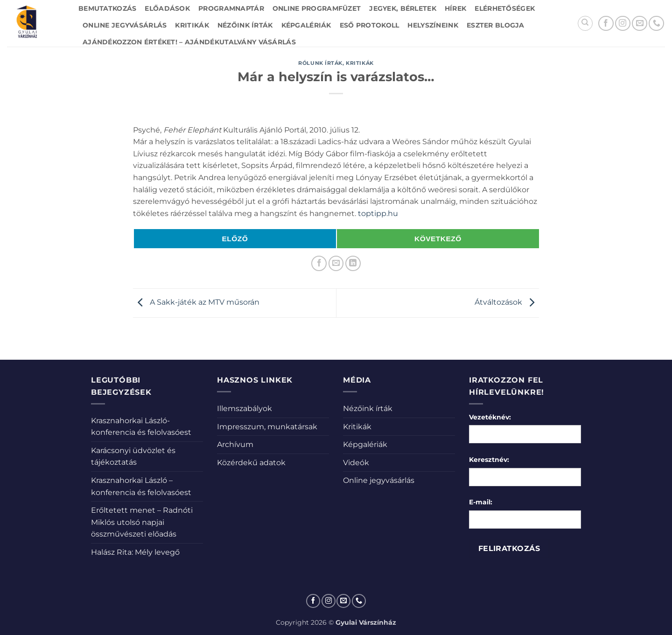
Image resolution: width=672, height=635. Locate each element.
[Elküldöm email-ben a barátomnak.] (336, 263)
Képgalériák (306, 25)
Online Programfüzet (317, 8)
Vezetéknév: (490, 417)
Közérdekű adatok (251, 463)
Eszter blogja (496, 25)
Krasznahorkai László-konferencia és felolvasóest (141, 427)
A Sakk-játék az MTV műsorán (196, 303)
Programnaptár (231, 8)
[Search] (585, 23)
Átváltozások (507, 303)
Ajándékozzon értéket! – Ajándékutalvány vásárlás (189, 42)
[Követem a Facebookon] (606, 24)
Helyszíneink (433, 25)
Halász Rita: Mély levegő (135, 552)
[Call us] (656, 24)
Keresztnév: (489, 460)
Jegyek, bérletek (403, 8)
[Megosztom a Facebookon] (319, 263)
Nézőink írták (245, 25)
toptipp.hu (378, 213)
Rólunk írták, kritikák (336, 63)
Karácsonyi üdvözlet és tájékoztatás (133, 457)
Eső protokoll (370, 25)
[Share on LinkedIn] (353, 263)
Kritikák (192, 25)
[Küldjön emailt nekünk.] (640, 24)
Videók (356, 463)
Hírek (455, 8)
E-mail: (481, 502)
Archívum (235, 444)
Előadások (167, 8)
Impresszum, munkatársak (267, 427)
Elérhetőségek (505, 8)
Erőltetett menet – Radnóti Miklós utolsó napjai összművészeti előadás (142, 522)
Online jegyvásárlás (125, 25)
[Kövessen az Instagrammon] (623, 24)
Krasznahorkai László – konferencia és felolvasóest (141, 486)
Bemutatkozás (107, 8)
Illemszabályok (245, 408)
